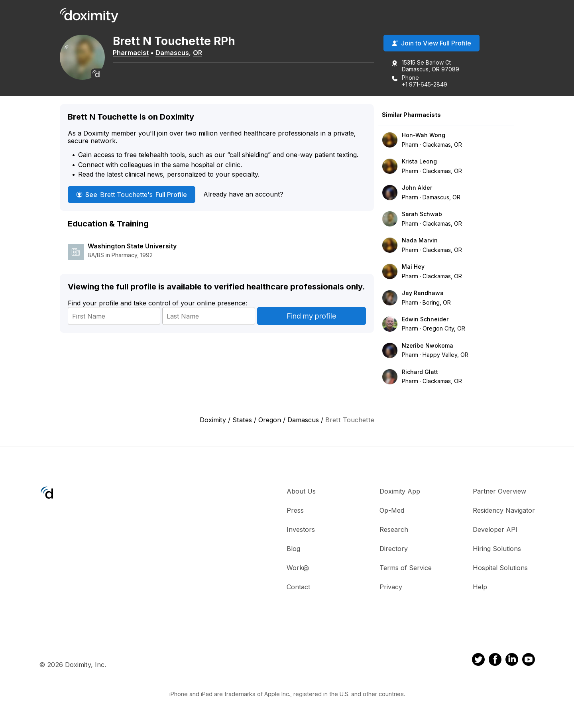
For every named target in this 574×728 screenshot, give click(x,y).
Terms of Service (406, 568)
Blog (293, 549)
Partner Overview (499, 492)
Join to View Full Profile (431, 43)
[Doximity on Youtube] (529, 661)
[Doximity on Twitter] (478, 661)
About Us (301, 492)
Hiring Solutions (497, 549)
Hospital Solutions (500, 568)
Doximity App (400, 492)
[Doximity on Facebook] (495, 661)
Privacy (391, 587)
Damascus (175, 53)
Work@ (298, 568)
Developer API (495, 530)
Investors (301, 530)
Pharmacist (134, 53)
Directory (394, 549)
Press (295, 511)
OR (200, 53)
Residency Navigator (504, 511)
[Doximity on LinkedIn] (512, 661)
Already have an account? (243, 195)
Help (480, 587)
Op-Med (392, 511)
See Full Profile (132, 195)
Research (394, 530)
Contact (298, 587)
